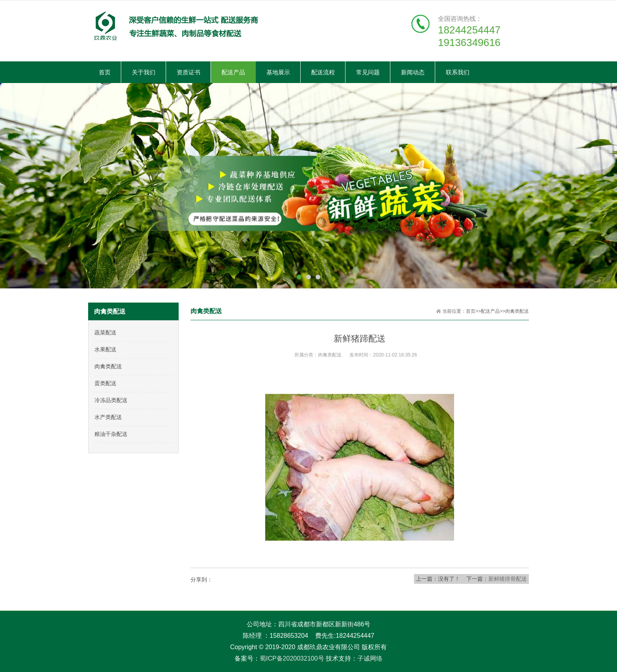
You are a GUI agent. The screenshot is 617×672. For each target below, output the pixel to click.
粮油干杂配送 (111, 434)
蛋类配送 (105, 383)
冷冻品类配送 (111, 400)
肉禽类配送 (517, 311)
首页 (471, 311)
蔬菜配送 (105, 332)
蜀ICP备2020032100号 (292, 658)
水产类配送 (108, 417)
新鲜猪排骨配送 (508, 579)
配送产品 (490, 311)
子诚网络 (370, 658)
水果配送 (105, 349)
